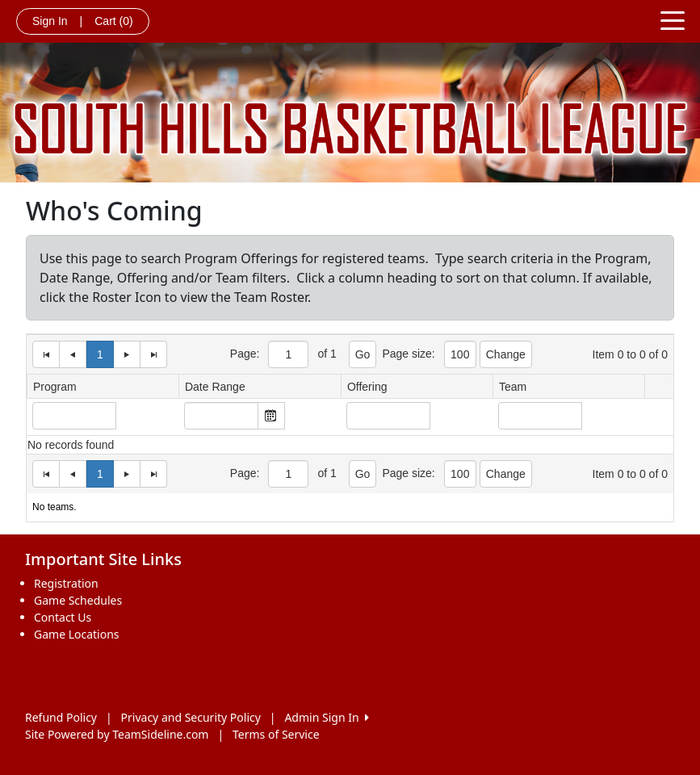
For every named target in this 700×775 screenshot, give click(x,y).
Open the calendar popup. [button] (271, 416)
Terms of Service (276, 734)
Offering (367, 387)
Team (513, 387)
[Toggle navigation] (673, 19)
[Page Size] (288, 354)
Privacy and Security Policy (191, 717)
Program (55, 387)
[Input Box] (74, 416)
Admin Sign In (326, 717)
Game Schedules (78, 600)
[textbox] (221, 416)
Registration (66, 583)
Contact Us (63, 617)
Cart (113, 21)
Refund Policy (61, 717)
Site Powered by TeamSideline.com (117, 734)
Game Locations (77, 634)
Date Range (215, 387)
